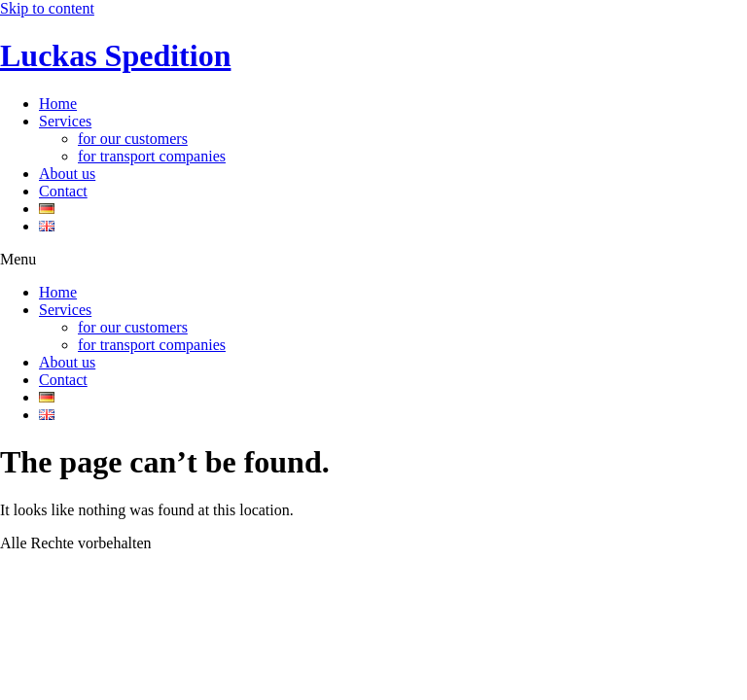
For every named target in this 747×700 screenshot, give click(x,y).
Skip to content (47, 8)
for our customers (133, 139)
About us (67, 174)
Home (58, 104)
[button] (373, 260)
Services (65, 121)
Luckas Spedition (115, 55)
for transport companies (152, 156)
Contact (63, 191)
